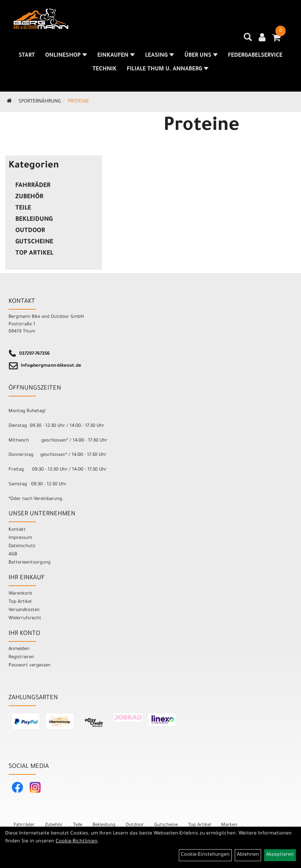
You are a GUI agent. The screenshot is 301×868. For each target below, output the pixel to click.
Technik (104, 69)
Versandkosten (24, 610)
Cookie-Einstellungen (205, 855)
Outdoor (30, 231)
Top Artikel (34, 254)
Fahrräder (33, 186)
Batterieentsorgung (30, 563)
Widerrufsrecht (25, 618)
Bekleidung (34, 220)
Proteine (78, 102)
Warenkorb (20, 594)
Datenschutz (22, 546)
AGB (13, 554)
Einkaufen (116, 56)
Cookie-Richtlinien (77, 842)
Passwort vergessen (30, 666)
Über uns (201, 56)
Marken (229, 825)
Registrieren (21, 657)
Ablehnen (248, 855)
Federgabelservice (255, 56)
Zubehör (29, 197)
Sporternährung (40, 102)
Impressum (20, 538)
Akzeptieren (280, 855)
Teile (23, 208)
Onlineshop (66, 56)
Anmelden (19, 649)
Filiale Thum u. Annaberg (168, 69)
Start (27, 56)
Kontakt (17, 530)
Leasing (160, 56)
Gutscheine (34, 242)
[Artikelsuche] (248, 40)
